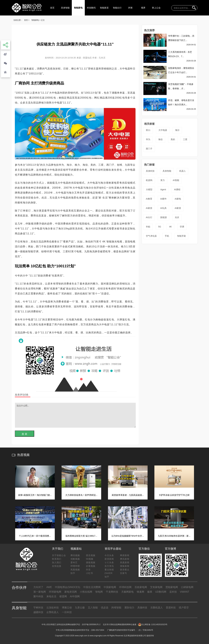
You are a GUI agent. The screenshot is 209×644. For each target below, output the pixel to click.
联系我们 (57, 559)
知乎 (107, 577)
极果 (150, 592)
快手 (73, 573)
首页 (52, 8)
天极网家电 (127, 592)
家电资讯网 (71, 592)
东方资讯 (109, 566)
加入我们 (57, 562)
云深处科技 (53, 608)
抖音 (88, 570)
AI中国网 (75, 596)
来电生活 (51, 596)
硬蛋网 (63, 596)
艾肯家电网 (156, 587)
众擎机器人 (53, 612)
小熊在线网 (86, 592)
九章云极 (80, 608)
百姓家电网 (141, 587)
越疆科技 (38, 612)
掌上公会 (156, 8)
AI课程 (177, 190)
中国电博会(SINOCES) (68, 587)
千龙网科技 (112, 592)
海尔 (177, 130)
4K (170, 227)
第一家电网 (40, 592)
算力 (163, 180)
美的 (173, 139)
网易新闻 (125, 555)
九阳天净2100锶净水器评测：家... (174, 536)
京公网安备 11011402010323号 (153, 625)
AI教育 (149, 199)
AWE (49, 587)
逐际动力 (129, 608)
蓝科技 (173, 592)
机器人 (183, 171)
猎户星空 (184, 608)
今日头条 (109, 555)
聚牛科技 (38, 596)
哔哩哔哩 (75, 566)
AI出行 (149, 217)
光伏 (177, 217)
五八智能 (93, 608)
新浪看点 (125, 570)
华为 (148, 139)
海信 (160, 139)
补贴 (148, 227)
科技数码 (91, 8)
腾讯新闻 (125, 559)
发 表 (24, 434)
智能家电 (78, 8)
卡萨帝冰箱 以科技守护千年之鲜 (174, 495)
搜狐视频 (91, 562)
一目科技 (67, 612)
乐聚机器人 (157, 608)
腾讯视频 (75, 555)
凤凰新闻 (125, 562)
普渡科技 (171, 608)
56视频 (90, 559)
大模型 (149, 190)
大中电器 (163, 130)
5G (160, 227)
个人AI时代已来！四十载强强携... (35, 536)
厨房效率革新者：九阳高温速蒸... (128, 495)
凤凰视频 (75, 570)
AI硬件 (163, 199)
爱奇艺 (74, 562)
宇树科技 (38, 608)
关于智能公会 (59, 555)
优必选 (105, 608)
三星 (185, 139)
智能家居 (104, 8)
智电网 (99, 592)
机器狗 (149, 180)
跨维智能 (116, 608)
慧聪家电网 (172, 587)
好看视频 (91, 566)
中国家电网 (110, 587)
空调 (182, 227)
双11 (148, 130)
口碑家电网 (187, 587)
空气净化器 (151, 236)
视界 (143, 8)
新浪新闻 (109, 559)
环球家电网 (55, 592)
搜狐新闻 (125, 566)
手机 (167, 236)
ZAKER (109, 573)
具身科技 (150, 171)
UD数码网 (161, 592)
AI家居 (149, 208)
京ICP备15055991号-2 (91, 625)
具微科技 (142, 608)
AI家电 (178, 199)
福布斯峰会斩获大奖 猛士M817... (81, 536)
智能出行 (117, 8)
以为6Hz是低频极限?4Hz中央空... (128, 536)
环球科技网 (125, 587)
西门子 (149, 149)
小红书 (89, 573)
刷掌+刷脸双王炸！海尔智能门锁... (35, 495)
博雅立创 (67, 608)
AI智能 (176, 180)
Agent (163, 190)
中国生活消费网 (92, 587)
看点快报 (109, 570)
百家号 (124, 573)
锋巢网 (140, 592)
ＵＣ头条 (109, 562)
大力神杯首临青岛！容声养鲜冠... (81, 495)
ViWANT (185, 592)
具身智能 (65, 8)
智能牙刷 (181, 236)
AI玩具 (163, 208)
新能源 (164, 217)
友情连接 (57, 566)
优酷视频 (75, 559)
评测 (130, 8)
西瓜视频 (91, 555)
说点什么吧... (75, 415)
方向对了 (38, 587)
